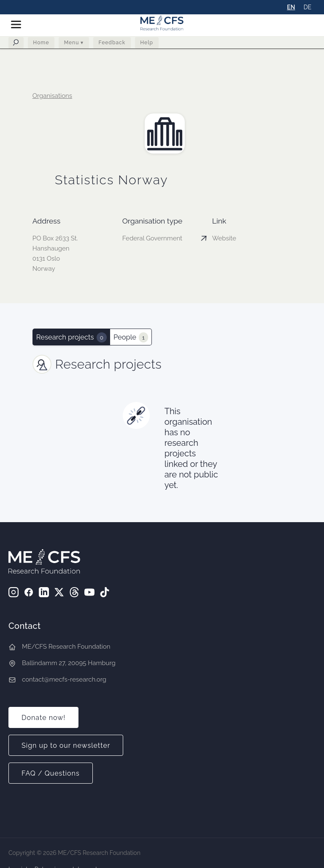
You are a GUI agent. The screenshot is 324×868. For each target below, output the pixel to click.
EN (291, 7)
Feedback (113, 44)
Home (41, 44)
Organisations (52, 96)
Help (148, 44)
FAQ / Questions (51, 773)
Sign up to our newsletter (66, 745)
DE (307, 7)
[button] (19, 24)
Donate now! (43, 718)
